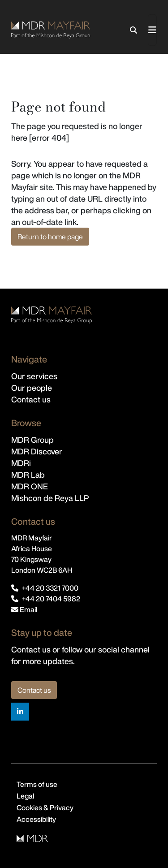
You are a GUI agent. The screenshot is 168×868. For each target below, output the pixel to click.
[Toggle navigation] (152, 30)
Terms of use (37, 784)
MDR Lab (28, 475)
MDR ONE (30, 486)
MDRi (21, 463)
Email (24, 609)
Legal (25, 796)
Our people (32, 388)
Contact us (31, 399)
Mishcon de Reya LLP (50, 498)
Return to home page (50, 237)
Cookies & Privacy (45, 808)
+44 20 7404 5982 (51, 599)
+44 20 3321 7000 (50, 588)
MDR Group (32, 440)
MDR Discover (37, 451)
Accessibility (36, 819)
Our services (34, 376)
